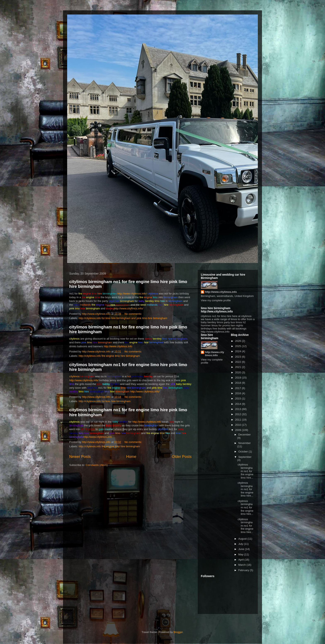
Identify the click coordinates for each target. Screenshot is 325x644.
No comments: (134, 314)
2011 (238, 420)
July (241, 544)
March (243, 565)
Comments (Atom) (97, 465)
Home (131, 457)
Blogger (178, 632)
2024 (238, 351)
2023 (238, 357)
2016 (238, 393)
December (245, 435)
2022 (238, 362)
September (245, 457)
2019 (238, 378)
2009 (238, 430)
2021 (238, 367)
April (241, 560)
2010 (238, 425)
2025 (238, 346)
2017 (238, 388)
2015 (238, 399)
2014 (238, 404)
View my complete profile (216, 300)
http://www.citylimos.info (118, 346)
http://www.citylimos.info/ (132, 294)
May (241, 554)
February (244, 570)
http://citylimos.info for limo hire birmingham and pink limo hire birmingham (123, 318)
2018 (238, 383)
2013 (238, 409)
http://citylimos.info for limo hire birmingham (105, 401)
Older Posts (182, 457)
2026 (238, 341)
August (243, 539)
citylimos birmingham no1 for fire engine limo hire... (245, 471)
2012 (238, 414)
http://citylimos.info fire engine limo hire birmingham (109, 356)
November (245, 443)
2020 (238, 372)
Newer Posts (80, 457)
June (242, 549)
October (244, 452)
